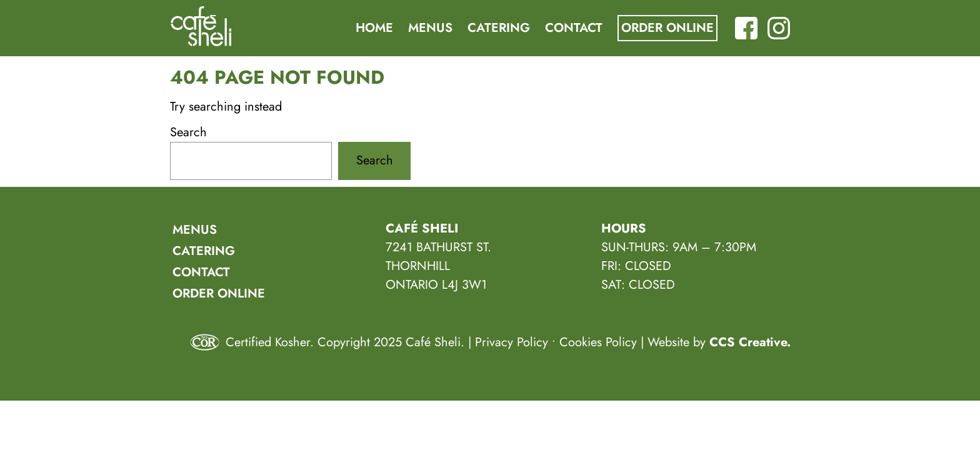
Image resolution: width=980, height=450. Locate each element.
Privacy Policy (512, 342)
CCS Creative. (750, 342)
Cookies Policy (598, 342)
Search (188, 132)
